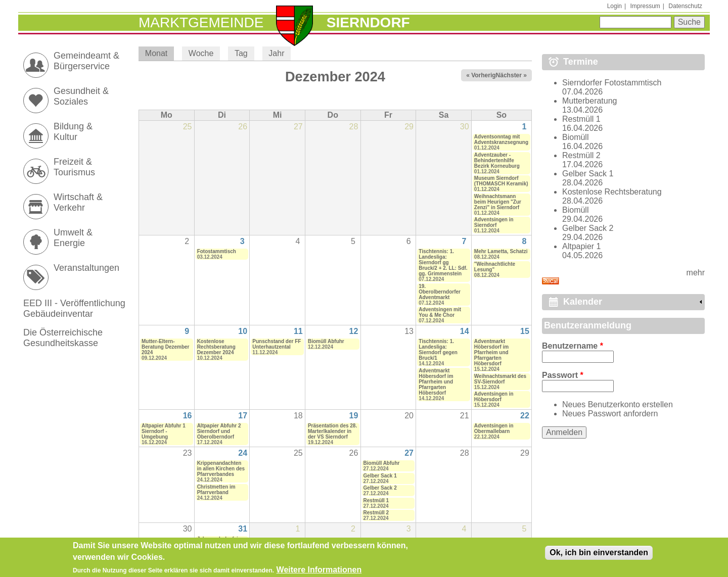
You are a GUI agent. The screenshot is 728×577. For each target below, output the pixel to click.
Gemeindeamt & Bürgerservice (86, 61)
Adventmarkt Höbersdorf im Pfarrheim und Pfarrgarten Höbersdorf (436, 382)
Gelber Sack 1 (380, 476)
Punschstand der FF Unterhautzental (277, 344)
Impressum (645, 6)
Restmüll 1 (376, 500)
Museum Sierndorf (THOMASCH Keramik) (501, 181)
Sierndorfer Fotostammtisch (612, 83)
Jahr (276, 53)
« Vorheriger (484, 75)
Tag (241, 53)
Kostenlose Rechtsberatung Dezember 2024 (216, 347)
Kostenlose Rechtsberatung (612, 192)
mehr (696, 273)
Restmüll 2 (376, 513)
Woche (201, 53)
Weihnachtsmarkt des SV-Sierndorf (500, 379)
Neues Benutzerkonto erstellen (618, 404)
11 (298, 331)
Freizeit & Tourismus (74, 167)
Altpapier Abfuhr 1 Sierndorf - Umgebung (164, 431)
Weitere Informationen (319, 572)
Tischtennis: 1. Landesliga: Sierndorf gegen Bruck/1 (438, 350)
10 (243, 331)
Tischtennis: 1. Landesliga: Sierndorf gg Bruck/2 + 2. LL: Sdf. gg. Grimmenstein (443, 262)
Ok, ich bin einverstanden (599, 555)
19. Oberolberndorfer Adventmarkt (440, 292)
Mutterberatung (590, 101)
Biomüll (575, 137)
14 (465, 331)
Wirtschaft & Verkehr (78, 202)
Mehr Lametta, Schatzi (501, 251)
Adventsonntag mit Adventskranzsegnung (501, 139)
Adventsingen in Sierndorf (494, 222)
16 (188, 416)
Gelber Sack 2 (380, 488)
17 (243, 416)
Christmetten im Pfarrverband (216, 490)
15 (525, 331)
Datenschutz (685, 6)
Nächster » (511, 75)
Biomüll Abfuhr (326, 341)
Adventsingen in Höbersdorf (494, 397)
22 (525, 416)
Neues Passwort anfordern (610, 414)
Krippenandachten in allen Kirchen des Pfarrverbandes (221, 469)
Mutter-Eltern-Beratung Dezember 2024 (165, 347)
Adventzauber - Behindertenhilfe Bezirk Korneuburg (497, 160)
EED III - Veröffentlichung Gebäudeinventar (74, 308)
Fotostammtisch (217, 251)
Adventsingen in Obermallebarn (494, 428)
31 (243, 529)
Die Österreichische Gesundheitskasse (63, 338)
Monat (160, 53)
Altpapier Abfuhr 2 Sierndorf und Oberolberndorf (219, 431)
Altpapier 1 (582, 246)
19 (354, 416)
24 (243, 453)
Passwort (563, 375)
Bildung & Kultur (73, 132)
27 (409, 453)
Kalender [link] (583, 302)
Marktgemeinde (201, 22)
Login (615, 6)
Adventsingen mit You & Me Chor (440, 312)
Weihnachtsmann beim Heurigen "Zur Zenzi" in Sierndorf (498, 202)
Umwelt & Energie (73, 238)
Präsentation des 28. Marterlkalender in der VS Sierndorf (332, 431)
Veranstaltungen (86, 268)
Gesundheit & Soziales (81, 96)
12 (354, 331)
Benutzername (573, 346)
